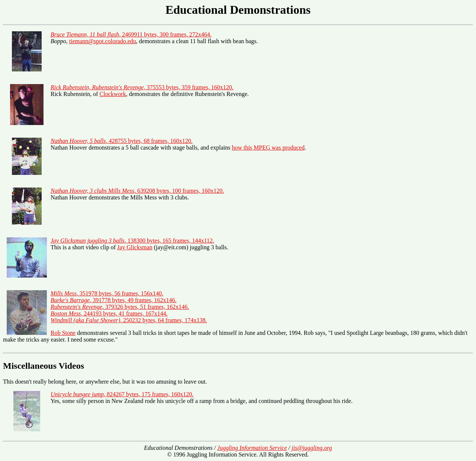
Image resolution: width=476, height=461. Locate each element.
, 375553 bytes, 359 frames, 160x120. (142, 87)
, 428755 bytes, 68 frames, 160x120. (122, 141)
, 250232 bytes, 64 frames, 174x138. (129, 320)
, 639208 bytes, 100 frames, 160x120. (137, 191)
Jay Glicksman (135, 247)
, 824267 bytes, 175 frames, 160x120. (122, 394)
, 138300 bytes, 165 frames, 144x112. (132, 241)
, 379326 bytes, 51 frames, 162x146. (120, 307)
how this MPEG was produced (268, 148)
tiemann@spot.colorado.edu (103, 41)
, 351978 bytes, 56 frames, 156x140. (107, 293)
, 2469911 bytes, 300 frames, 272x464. (131, 34)
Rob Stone (63, 333)
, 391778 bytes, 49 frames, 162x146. (114, 300)
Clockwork (113, 94)
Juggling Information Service (252, 448)
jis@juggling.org (312, 448)
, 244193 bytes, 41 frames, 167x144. (109, 313)
